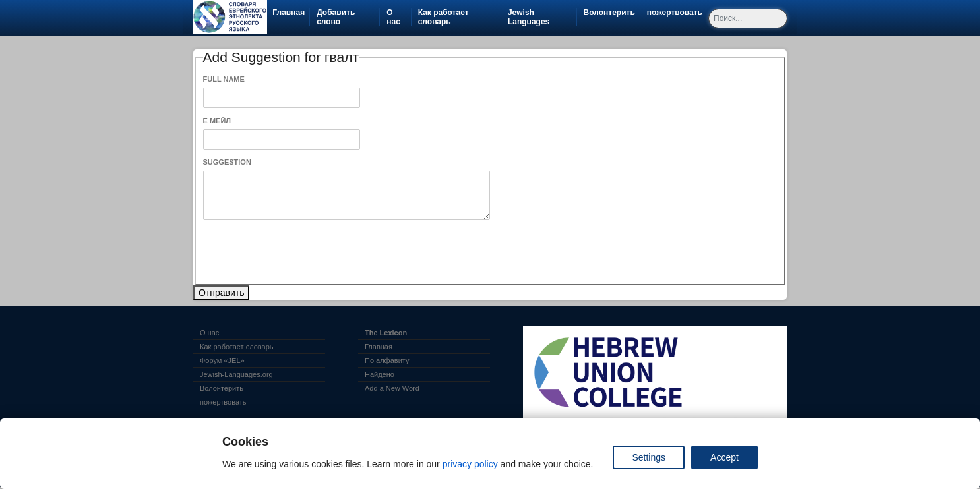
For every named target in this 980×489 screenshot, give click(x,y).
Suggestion (227, 162)
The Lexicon (386, 333)
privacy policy (470, 464)
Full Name (224, 79)
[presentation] (303, 252)
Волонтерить (612, 13)
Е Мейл (217, 121)
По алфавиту (387, 360)
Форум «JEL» (222, 360)
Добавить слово (336, 17)
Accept (724, 457)
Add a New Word (392, 388)
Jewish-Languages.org (236, 374)
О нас (393, 17)
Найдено (380, 374)
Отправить (221, 293)
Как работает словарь (444, 17)
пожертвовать (677, 13)
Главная (289, 13)
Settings (649, 457)
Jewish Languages (542, 17)
